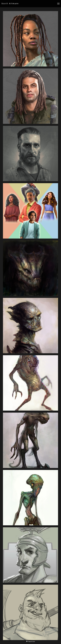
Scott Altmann (10, 4)
